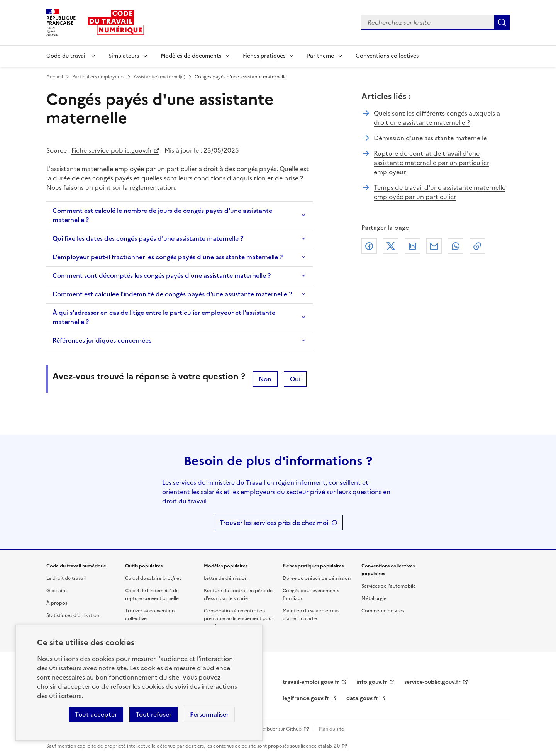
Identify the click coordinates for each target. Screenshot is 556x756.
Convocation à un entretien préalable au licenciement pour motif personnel (239, 618)
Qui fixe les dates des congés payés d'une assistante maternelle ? (148, 238)
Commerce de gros (383, 611)
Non (265, 379)
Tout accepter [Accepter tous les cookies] (96, 714)
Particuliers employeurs (98, 77)
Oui (295, 379)
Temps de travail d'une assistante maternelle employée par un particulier (440, 192)
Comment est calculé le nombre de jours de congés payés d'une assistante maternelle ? (162, 215)
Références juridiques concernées (102, 340)
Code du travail (67, 56)
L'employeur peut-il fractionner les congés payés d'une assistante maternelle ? (168, 257)
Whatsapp (456, 246)
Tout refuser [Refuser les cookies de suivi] (153, 714)
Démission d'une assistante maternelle (430, 138)
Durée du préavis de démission (317, 578)
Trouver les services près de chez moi (274, 523)
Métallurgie (374, 598)
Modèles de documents (191, 56)
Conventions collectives (387, 56)
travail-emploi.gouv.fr (311, 682)
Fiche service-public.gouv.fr (112, 150)
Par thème (320, 56)
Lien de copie (477, 246)
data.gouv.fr (362, 698)
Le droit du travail (66, 578)
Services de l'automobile (389, 586)
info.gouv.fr (372, 682)
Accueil (55, 77)
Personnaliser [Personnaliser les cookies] (209, 714)
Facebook (369, 246)
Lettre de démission (226, 578)
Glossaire (57, 591)
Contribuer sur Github (277, 729)
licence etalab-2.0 (320, 746)
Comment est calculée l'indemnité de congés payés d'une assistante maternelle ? (172, 294)
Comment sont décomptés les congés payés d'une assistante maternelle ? (162, 275)
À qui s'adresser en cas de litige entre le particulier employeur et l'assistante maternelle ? (164, 317)
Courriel (434, 246)
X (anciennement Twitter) (391, 246)
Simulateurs (124, 56)
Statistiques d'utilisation (73, 615)
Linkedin (412, 246)
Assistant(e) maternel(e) (159, 77)
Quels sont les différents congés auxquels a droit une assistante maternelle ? (437, 118)
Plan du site (331, 729)
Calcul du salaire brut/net (153, 578)
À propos (57, 603)
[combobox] (428, 22)
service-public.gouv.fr (432, 682)
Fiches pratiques (264, 56)
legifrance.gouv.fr (306, 698)
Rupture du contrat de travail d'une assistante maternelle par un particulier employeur (431, 163)
